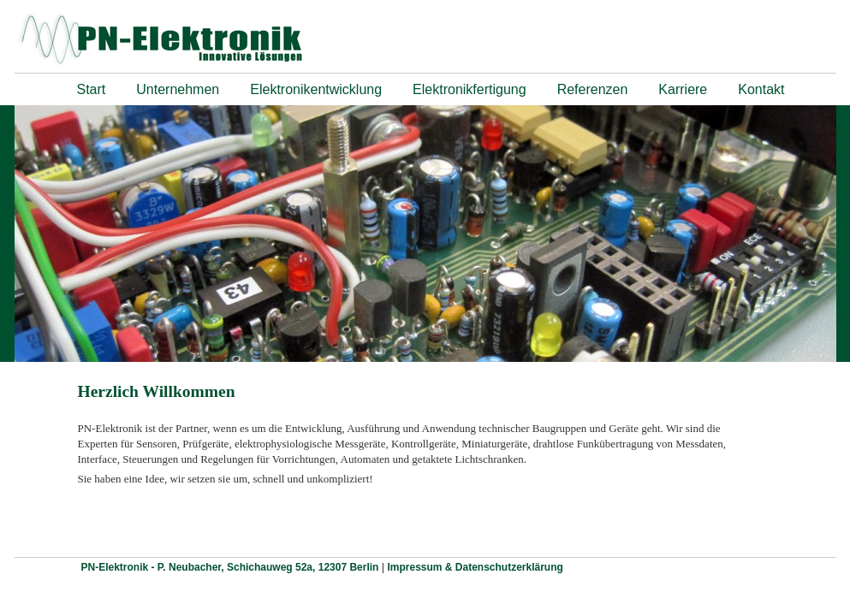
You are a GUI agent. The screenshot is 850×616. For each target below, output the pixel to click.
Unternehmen (178, 89)
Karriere (683, 89)
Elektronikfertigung (470, 89)
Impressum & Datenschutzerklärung (475, 567)
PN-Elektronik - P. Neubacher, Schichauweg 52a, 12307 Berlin (232, 567)
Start (92, 89)
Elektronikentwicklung (316, 89)
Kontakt (761, 89)
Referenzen (593, 89)
